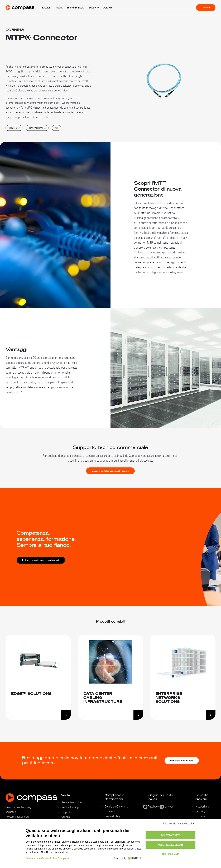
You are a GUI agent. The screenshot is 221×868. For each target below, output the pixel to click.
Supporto (94, 8)
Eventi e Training (70, 807)
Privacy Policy (112, 816)
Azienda (108, 8)
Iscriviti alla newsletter (182, 761)
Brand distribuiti (76, 8)
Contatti (206, 8)
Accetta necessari (170, 845)
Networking (202, 806)
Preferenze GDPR (170, 854)
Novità (59, 8)
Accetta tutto (171, 835)
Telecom (200, 816)
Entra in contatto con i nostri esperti (110, 474)
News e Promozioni (71, 802)
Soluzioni (46, 8)
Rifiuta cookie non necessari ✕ (178, 824)
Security (200, 811)
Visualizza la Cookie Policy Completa (48, 858)
